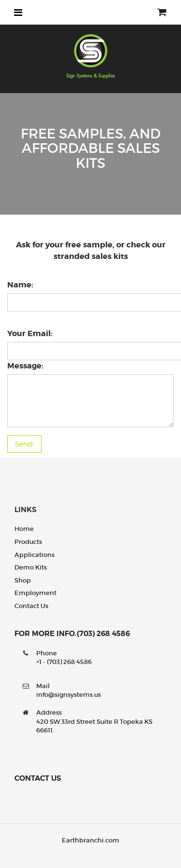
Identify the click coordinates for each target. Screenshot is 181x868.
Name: (20, 285)
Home (24, 529)
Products (28, 542)
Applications (35, 555)
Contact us (31, 606)
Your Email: (30, 333)
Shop (23, 580)
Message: (25, 366)
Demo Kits (31, 567)
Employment (35, 593)
